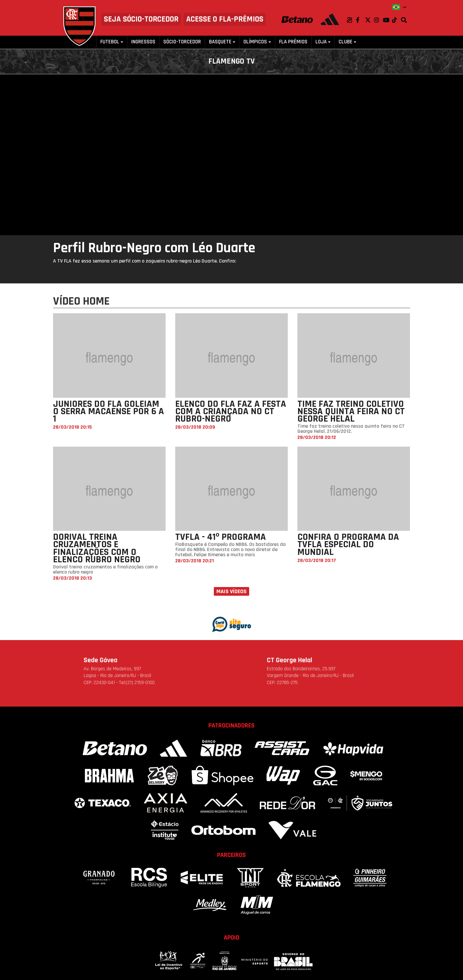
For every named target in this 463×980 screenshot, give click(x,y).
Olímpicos (255, 42)
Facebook (360, 20)
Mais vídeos (232, 591)
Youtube (387, 20)
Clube (345, 42)
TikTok (396, 20)
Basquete (220, 42)
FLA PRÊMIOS (293, 42)
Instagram (378, 20)
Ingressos (143, 42)
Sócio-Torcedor (182, 42)
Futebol (110, 42)
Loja (321, 42)
